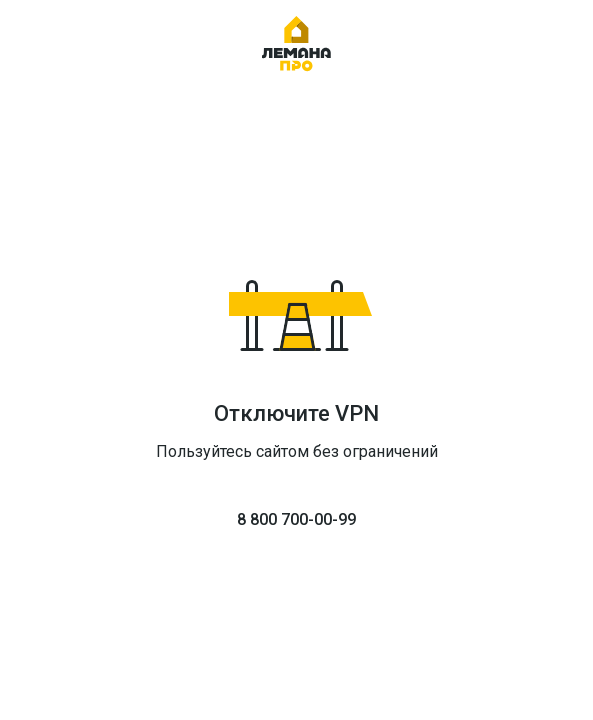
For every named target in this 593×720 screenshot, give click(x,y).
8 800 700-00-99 (296, 519)
